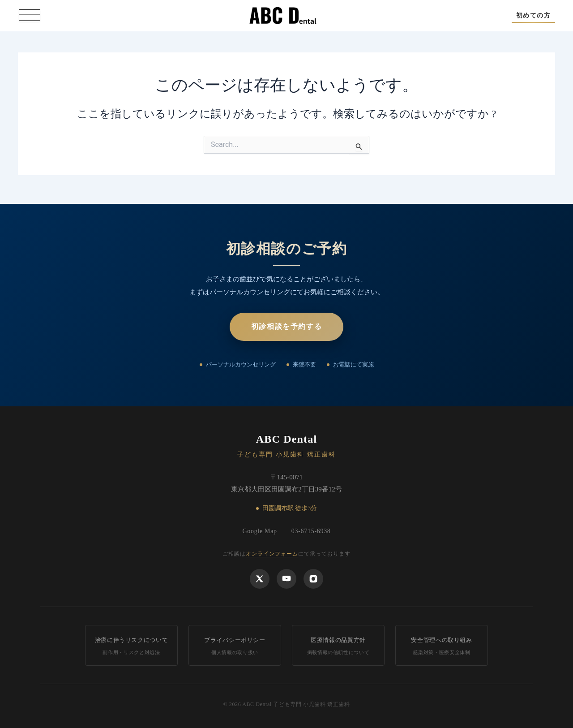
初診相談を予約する (286, 326)
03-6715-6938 (311, 531)
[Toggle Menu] (30, 15)
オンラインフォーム (272, 554)
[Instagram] (313, 579)
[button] (533, 15)
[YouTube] (286, 579)
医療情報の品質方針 (338, 646)
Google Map (259, 531)
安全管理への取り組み (442, 646)
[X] (260, 579)
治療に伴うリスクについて (131, 646)
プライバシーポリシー (235, 646)
